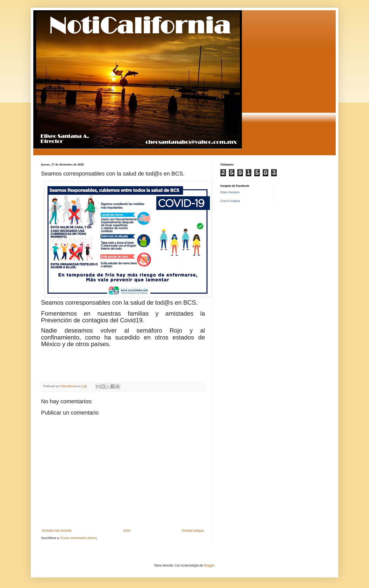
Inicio (127, 531)
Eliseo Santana (230, 192)
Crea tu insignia (230, 201)
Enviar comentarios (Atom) (79, 538)
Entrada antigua (193, 531)
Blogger (209, 565)
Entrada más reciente (57, 531)
